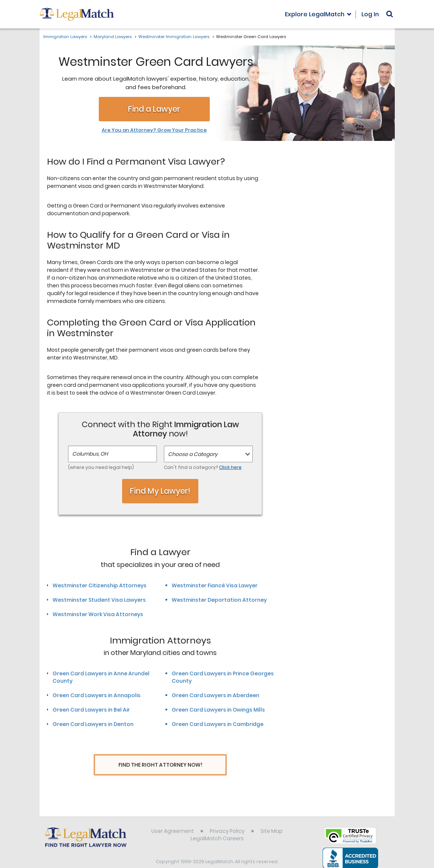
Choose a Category (193, 454)
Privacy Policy (227, 817)
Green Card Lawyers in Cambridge (218, 724)
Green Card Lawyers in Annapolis (97, 695)
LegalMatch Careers (217, 825)
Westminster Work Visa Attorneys (98, 614)
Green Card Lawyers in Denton (93, 724)
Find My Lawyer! (160, 491)
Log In (370, 14)
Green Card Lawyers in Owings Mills (218, 710)
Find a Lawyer (154, 109)
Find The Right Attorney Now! (160, 765)
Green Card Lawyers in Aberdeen (216, 695)
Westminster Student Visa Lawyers (99, 600)
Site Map (272, 817)
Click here (230, 467)
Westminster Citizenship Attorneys (100, 585)
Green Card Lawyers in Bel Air (91, 710)
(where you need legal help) (101, 467)
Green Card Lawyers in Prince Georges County (223, 677)
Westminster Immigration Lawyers (174, 37)
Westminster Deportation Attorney (219, 600)
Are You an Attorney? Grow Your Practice (154, 130)
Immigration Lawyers (65, 37)
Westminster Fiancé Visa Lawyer (215, 585)
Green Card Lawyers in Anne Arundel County (101, 677)
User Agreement (173, 817)
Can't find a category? (203, 467)
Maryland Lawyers (113, 37)
